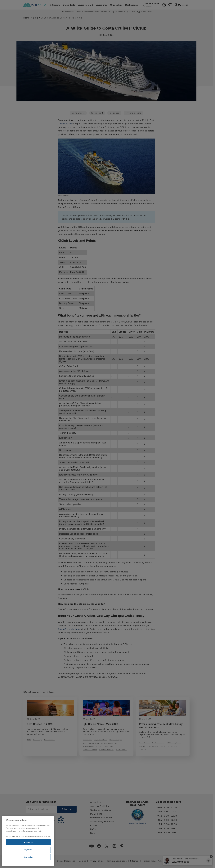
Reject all (28, 850)
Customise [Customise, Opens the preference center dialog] (28, 857)
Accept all (28, 842)
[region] (28, 841)
